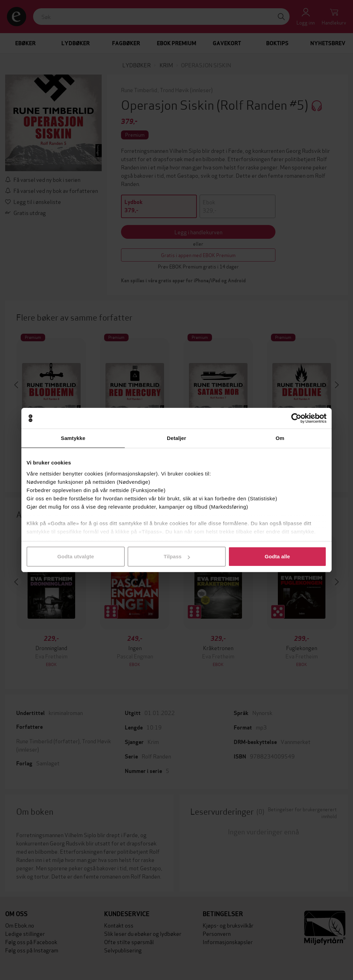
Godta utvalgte (75, 556)
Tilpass (177, 556)
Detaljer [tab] (176, 438)
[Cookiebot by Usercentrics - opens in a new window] (296, 418)
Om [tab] (280, 438)
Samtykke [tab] (73, 438)
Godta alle (278, 556)
